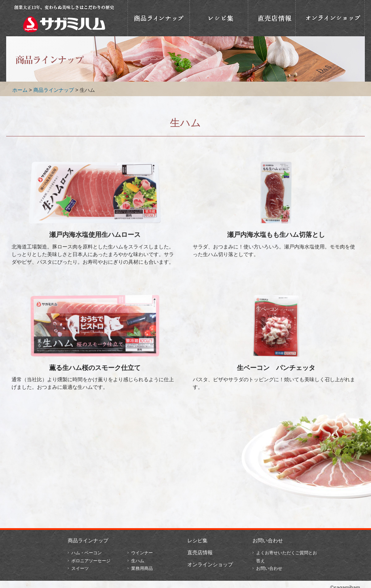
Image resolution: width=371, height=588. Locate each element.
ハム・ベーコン (87, 553)
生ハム (138, 561)
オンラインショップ (330, 18)
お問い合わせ (268, 540)
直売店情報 (272, 18)
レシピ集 (197, 540)
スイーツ (80, 568)
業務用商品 (142, 568)
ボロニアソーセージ (91, 561)
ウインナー (142, 553)
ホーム (20, 90)
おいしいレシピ (219, 18)
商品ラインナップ (159, 18)
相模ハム (64, 18)
